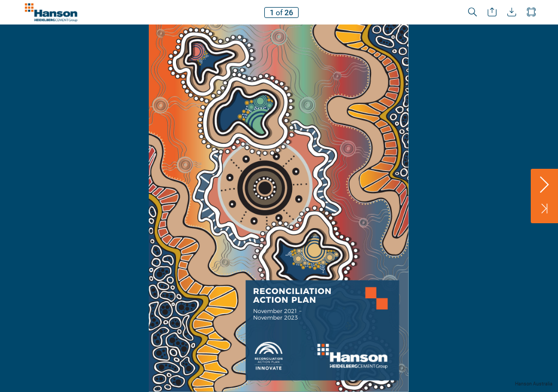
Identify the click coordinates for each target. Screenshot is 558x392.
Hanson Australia (534, 384)
